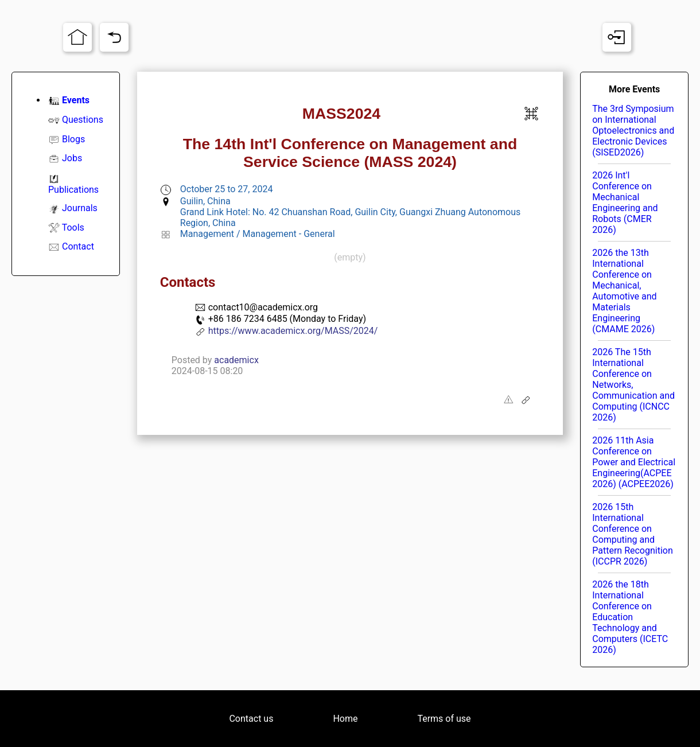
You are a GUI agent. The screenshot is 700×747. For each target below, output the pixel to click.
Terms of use (444, 719)
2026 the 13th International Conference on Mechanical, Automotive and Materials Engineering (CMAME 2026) (624, 291)
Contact (78, 246)
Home (345, 719)
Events (76, 100)
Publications (73, 190)
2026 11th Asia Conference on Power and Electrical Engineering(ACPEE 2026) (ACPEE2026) (634, 462)
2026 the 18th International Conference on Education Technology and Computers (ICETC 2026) (630, 617)
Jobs (72, 158)
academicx (236, 360)
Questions (83, 120)
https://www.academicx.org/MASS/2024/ (293, 331)
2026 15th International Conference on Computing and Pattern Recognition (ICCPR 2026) (633, 534)
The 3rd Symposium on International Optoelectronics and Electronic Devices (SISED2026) (633, 131)
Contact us (251, 719)
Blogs (73, 139)
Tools (73, 227)
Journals (80, 208)
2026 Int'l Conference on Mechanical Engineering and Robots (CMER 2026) (625, 203)
